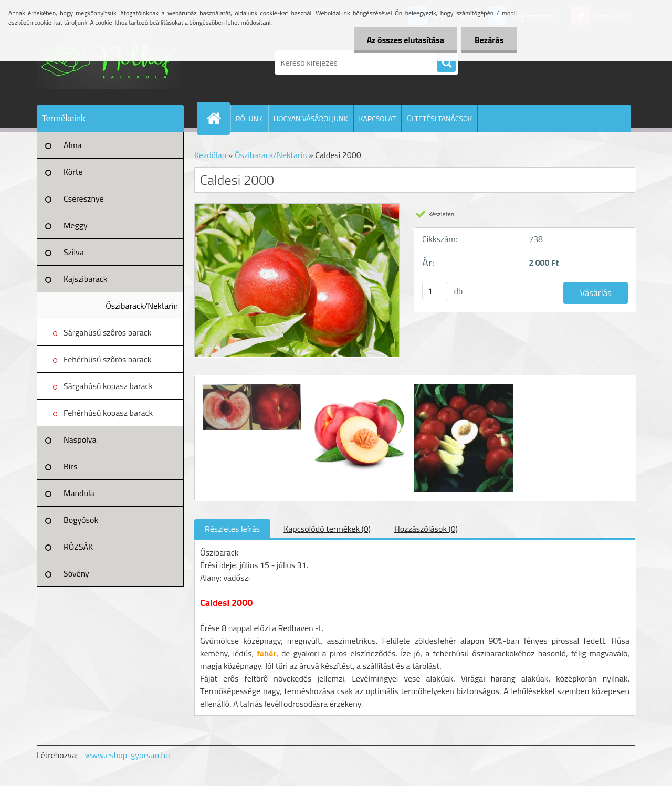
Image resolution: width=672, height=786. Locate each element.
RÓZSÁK (78, 547)
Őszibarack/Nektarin (142, 306)
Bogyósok (81, 520)
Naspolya (80, 439)
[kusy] (435, 291)
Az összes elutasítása (406, 40)
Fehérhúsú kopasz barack (108, 413)
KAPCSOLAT (378, 118)
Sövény (76, 573)
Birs (70, 466)
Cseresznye (84, 198)
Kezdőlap (210, 155)
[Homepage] (218, 118)
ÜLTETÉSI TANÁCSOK (439, 118)
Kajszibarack (85, 279)
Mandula (79, 493)
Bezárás (489, 40)
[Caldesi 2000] (253, 386)
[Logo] (109, 62)
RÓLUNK (249, 118)
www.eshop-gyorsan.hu (128, 755)
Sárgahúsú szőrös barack (107, 332)
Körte (73, 172)
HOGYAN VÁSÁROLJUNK (311, 118)
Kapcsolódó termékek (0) (327, 529)
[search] (446, 63)
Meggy (76, 225)
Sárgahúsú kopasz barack (108, 386)
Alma (73, 145)
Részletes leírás (232, 529)
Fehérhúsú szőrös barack (108, 359)
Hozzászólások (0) (426, 529)
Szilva (74, 252)
